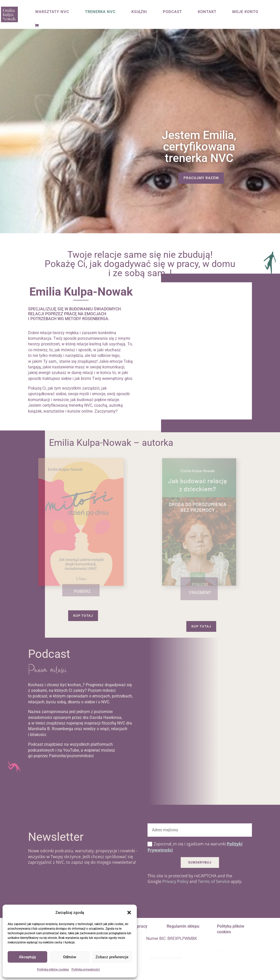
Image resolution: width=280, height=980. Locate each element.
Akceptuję (27, 957)
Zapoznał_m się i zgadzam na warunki (195, 847)
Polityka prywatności (86, 970)
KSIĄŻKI (139, 12)
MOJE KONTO (245, 12)
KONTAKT (207, 12)
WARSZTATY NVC (52, 12)
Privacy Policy (175, 881)
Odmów (70, 957)
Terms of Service (214, 881)
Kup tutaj (83, 616)
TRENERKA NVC (100, 12)
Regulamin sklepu (183, 926)
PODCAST (172, 12)
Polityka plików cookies (53, 970)
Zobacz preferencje (112, 957)
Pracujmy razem (201, 178)
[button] (129, 913)
